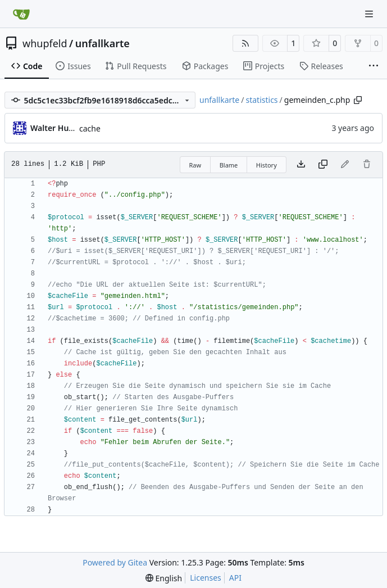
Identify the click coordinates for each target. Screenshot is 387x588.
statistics (261, 100)
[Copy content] (323, 165)
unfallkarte (103, 43)
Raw (195, 165)
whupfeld (45, 43)
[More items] (374, 66)
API (235, 578)
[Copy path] (358, 100)
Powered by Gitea (115, 562)
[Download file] (301, 165)
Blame (229, 165)
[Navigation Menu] (370, 14)
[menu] (164, 578)
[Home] (21, 14)
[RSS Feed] (245, 43)
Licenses (206, 578)
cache (90, 128)
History (267, 165)
